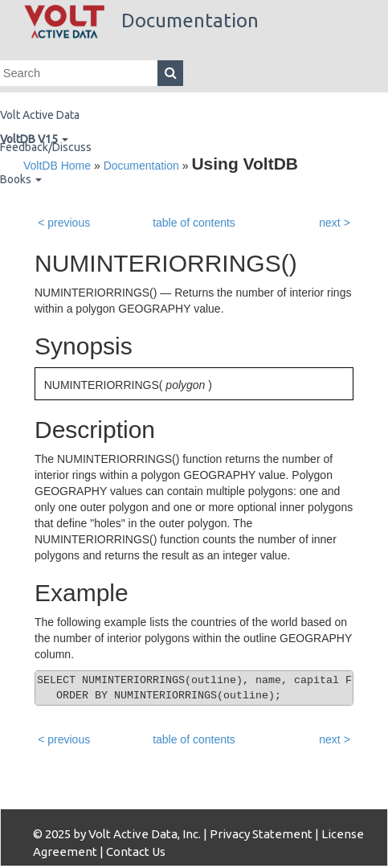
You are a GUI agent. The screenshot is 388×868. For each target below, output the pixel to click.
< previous (64, 223)
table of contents (194, 223)
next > (335, 223)
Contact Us (136, 852)
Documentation (141, 20)
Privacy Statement (261, 834)
